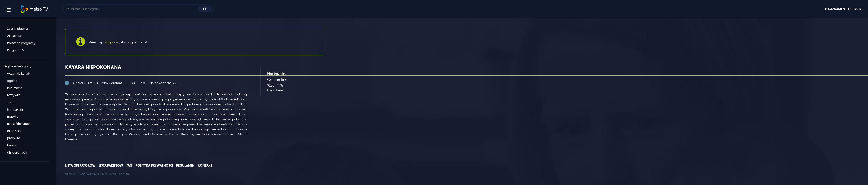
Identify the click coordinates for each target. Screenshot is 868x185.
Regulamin (185, 165)
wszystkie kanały (19, 74)
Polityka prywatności (154, 165)
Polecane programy (21, 43)
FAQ (129, 165)
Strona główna (18, 29)
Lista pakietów (111, 165)
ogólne (12, 81)
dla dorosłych (17, 152)
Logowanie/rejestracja (843, 9)
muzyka (13, 116)
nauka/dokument (19, 124)
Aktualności (15, 36)
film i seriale (15, 109)
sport (11, 102)
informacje (15, 88)
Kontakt (205, 165)
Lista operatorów (80, 165)
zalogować (111, 42)
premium (14, 138)
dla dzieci (14, 131)
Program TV (16, 50)
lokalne (12, 145)
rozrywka (14, 95)
